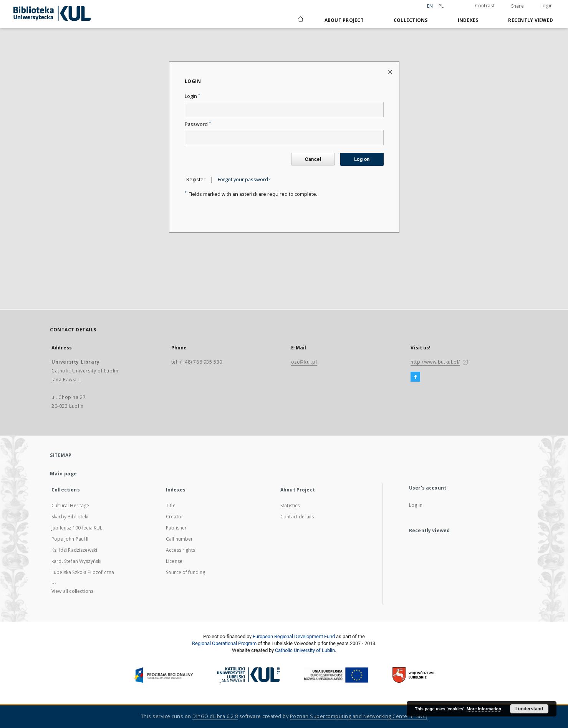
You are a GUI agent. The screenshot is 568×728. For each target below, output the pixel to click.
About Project (344, 20)
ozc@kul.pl (304, 362)
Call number (180, 539)
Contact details (297, 517)
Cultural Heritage (70, 505)
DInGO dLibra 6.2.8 (215, 716)
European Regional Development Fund (294, 636)
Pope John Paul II (70, 539)
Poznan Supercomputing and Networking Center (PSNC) (359, 716)
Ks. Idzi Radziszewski (74, 550)
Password (198, 124)
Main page (64, 474)
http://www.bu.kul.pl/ (435, 362)
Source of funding (186, 572)
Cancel (313, 159)
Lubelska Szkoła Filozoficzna (83, 572)
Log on (362, 159)
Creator (175, 517)
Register (196, 180)
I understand (529, 709)
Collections (411, 20)
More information (484, 709)
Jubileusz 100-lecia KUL (77, 528)
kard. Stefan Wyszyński (76, 561)
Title (171, 505)
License (174, 561)
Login (546, 6)
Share (517, 6)
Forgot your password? (244, 180)
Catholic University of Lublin (305, 650)
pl (441, 6)
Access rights (181, 550)
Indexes (468, 20)
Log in (416, 505)
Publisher (176, 528)
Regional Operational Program (224, 643)
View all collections (72, 591)
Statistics (290, 505)
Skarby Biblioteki (70, 517)
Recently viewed (531, 20)
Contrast (485, 6)
